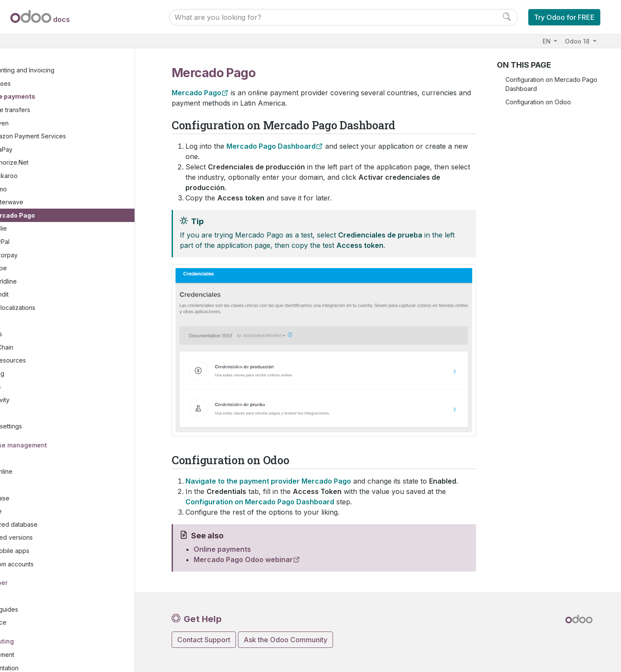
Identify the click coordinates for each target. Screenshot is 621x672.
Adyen (45, 110)
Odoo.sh (34, 472)
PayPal (46, 229)
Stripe (45, 255)
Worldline (50, 268)
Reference (37, 610)
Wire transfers (56, 97)
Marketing (36, 361)
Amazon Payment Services (74, 123)
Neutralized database (53, 512)
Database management (58, 432)
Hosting (33, 446)
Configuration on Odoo (538, 102)
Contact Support (204, 640)
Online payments (55, 84)
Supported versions (51, 525)
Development (41, 642)
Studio (31, 400)
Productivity (39, 387)
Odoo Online (41, 459)
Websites (35, 321)
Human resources (47, 348)
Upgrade (35, 499)
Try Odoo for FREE (564, 17)
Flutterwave (53, 189)
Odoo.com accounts (51, 551)
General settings (45, 414)
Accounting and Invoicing (65, 58)
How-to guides (43, 597)
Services (34, 374)
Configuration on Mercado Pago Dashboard (551, 84)
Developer (38, 570)
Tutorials (34, 583)
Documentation (43, 655)
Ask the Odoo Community (285, 640)
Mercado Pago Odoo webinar (243, 559)
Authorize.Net (55, 150)
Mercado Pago (59, 203)
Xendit (45, 282)
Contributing (42, 628)
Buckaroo (50, 163)
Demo (45, 176)
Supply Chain (41, 334)
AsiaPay (47, 137)
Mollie (45, 216)
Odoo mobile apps (49, 538)
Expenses (43, 71)
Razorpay (50, 242)
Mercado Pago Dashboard (271, 146)
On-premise (39, 485)
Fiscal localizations (55, 295)
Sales (30, 308)
